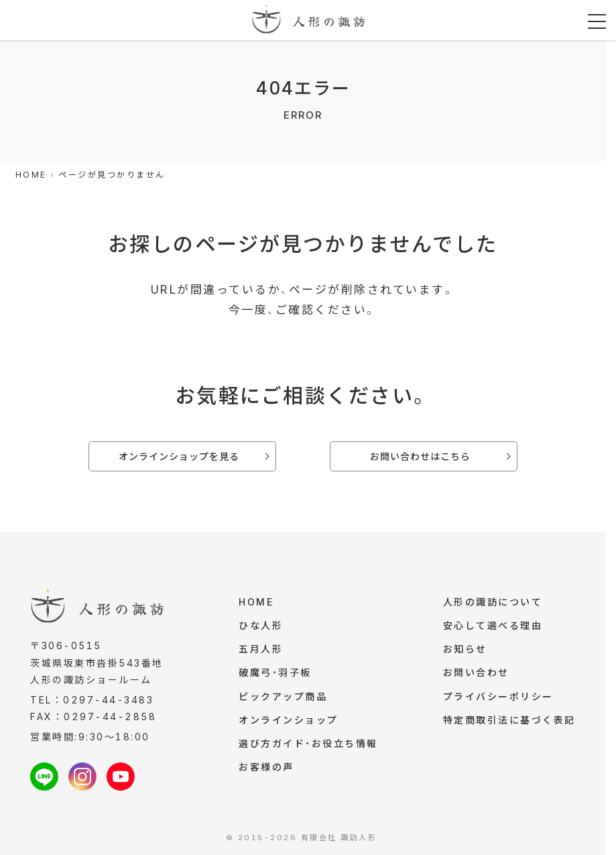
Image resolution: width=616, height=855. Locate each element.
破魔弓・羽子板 (275, 675)
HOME (256, 603)
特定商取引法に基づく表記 (509, 724)
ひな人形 (261, 627)
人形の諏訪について (493, 603)
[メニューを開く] (597, 22)
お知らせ (465, 651)
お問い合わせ (476, 675)
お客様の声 (266, 772)
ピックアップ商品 (283, 700)
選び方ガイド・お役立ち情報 (308, 748)
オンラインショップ (289, 724)
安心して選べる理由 (493, 627)
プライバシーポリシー (498, 700)
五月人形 (261, 651)
